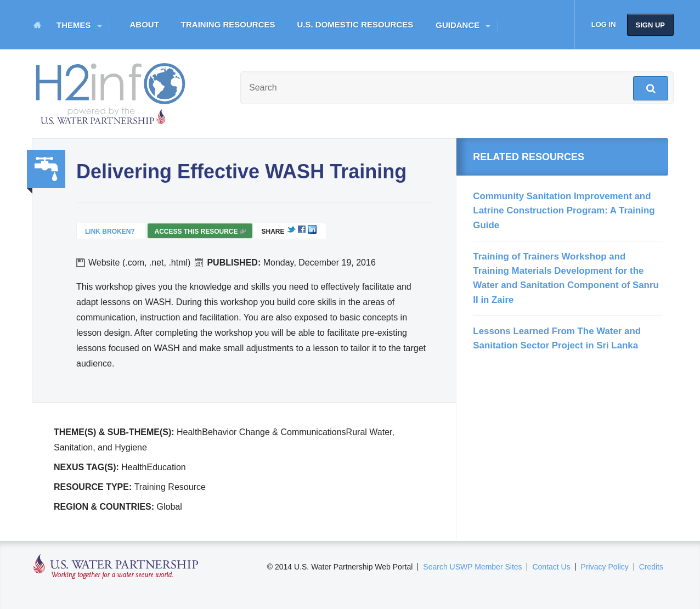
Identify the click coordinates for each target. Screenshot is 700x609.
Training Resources (228, 24)
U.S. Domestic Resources (355, 24)
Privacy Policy (605, 567)
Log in (604, 24)
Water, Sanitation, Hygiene (46, 169)
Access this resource (200, 233)
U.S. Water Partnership (116, 567)
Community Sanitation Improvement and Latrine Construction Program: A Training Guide (564, 211)
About (145, 24)
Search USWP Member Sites (472, 567)
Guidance (458, 25)
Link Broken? (110, 232)
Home (37, 25)
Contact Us (551, 567)
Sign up (650, 25)
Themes (74, 25)
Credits (651, 567)
